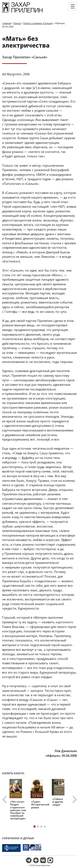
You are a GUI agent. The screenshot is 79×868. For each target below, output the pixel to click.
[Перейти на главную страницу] (22, 12)
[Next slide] (74, 800)
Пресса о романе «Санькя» (38, 23)
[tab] (35, 827)
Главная (7, 23)
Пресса (17, 23)
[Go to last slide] (5, 800)
